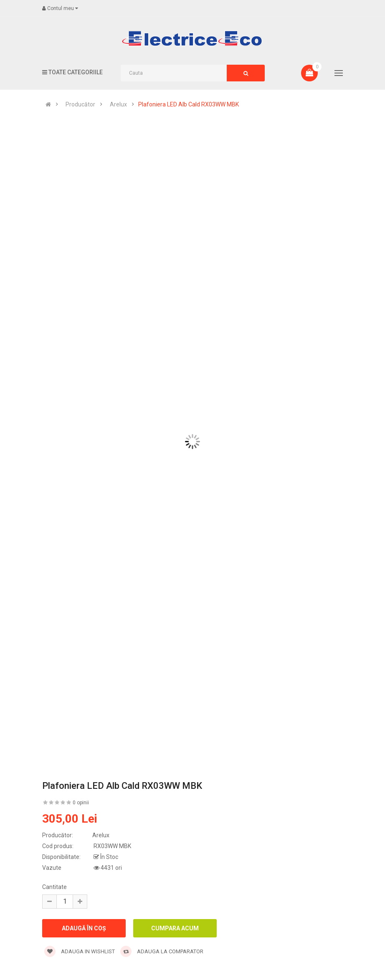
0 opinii (81, 803)
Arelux (118, 104)
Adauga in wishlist (80, 951)
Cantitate (54, 887)
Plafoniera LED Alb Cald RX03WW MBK (189, 104)
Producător (80, 104)
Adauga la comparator (162, 951)
